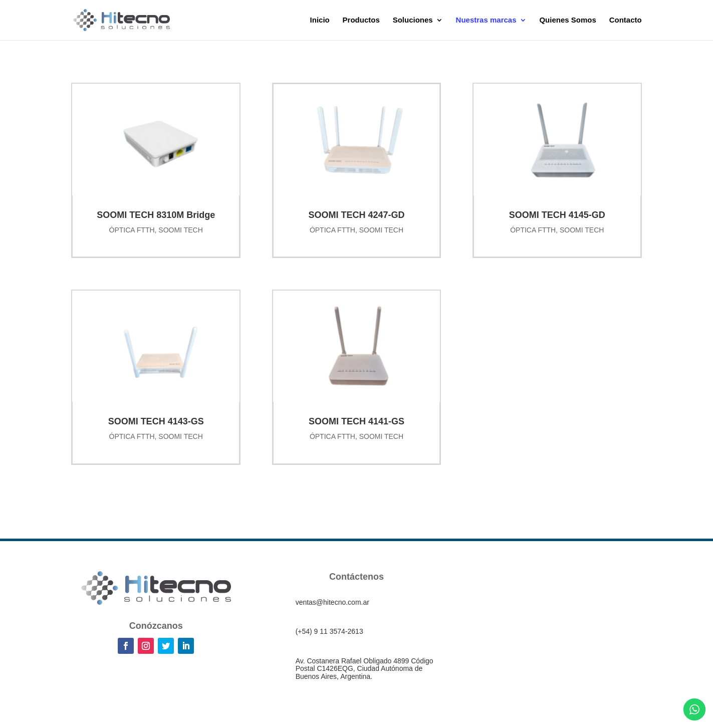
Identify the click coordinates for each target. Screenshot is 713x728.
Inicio (320, 20)
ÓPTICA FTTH (132, 230)
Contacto (626, 20)
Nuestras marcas (486, 20)
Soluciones (413, 20)
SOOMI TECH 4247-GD (356, 215)
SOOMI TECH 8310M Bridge (156, 215)
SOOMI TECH (180, 230)
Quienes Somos (567, 20)
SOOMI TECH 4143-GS (156, 421)
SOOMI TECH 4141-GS (356, 421)
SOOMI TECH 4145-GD (557, 215)
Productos (361, 20)
